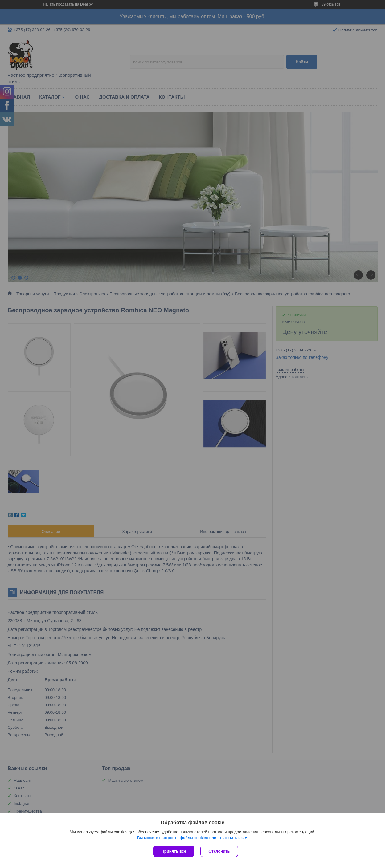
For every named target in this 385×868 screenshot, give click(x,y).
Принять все (174, 851)
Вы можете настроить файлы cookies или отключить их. (190, 838)
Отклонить (219, 851)
